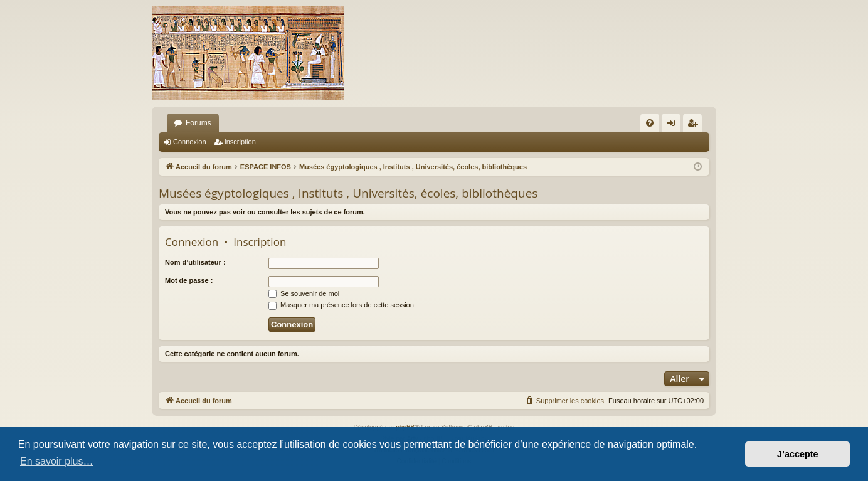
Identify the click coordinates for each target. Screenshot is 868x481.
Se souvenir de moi (304, 293)
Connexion (190, 142)
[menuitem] (650, 123)
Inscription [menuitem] (695, 125)
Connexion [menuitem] (674, 125)
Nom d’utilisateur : (195, 262)
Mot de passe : (189, 280)
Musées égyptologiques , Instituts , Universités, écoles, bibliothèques (348, 193)
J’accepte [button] (798, 454)
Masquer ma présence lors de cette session (341, 305)
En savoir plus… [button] (57, 461)
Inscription (240, 142)
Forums (198, 123)
